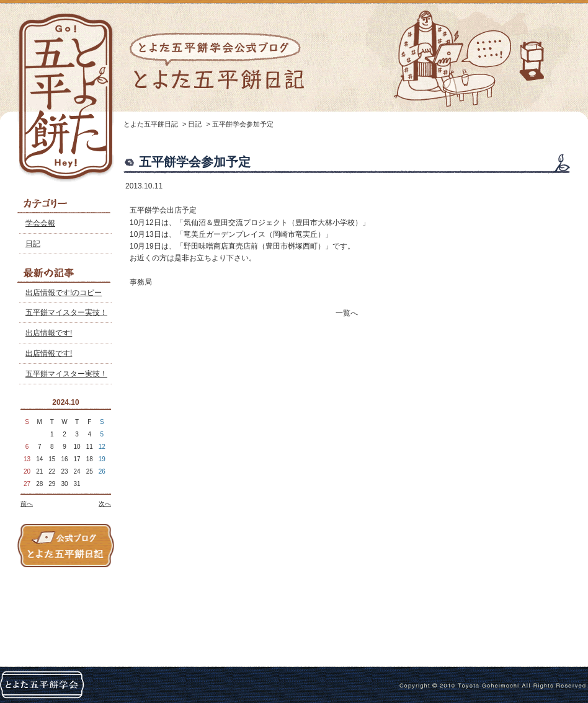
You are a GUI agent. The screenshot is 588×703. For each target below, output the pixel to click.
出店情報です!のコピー (64, 293)
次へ (105, 504)
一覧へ (347, 313)
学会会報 (40, 223)
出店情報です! (49, 333)
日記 (33, 244)
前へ (27, 504)
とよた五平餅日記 (151, 124)
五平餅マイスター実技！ (66, 312)
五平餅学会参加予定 (243, 124)
